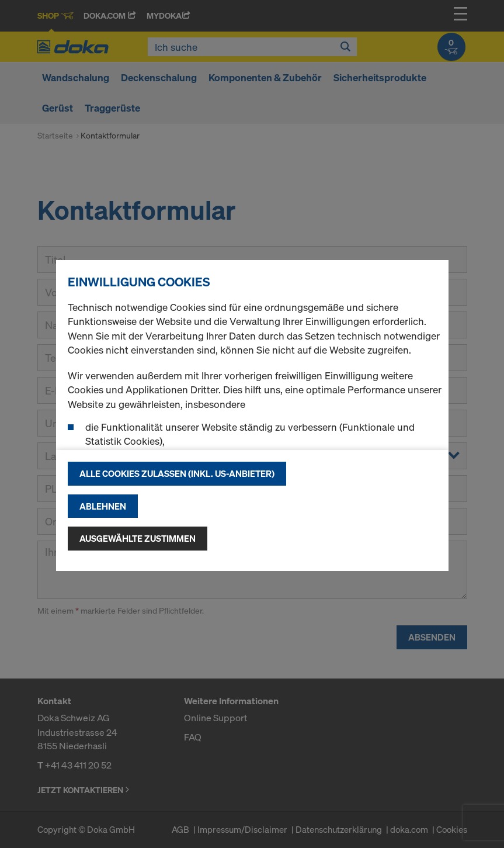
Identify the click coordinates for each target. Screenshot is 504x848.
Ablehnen (103, 506)
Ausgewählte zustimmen (138, 538)
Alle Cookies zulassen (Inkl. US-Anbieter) (177, 473)
